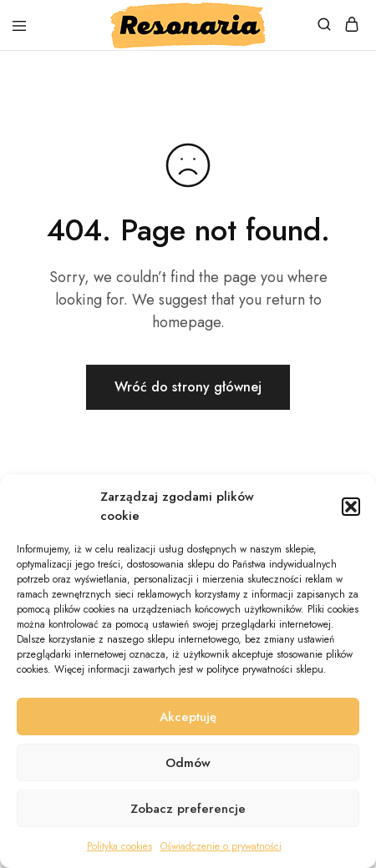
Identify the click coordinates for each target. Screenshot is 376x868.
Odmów (188, 763)
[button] (351, 507)
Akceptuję (188, 717)
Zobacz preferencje (188, 809)
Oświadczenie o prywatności (221, 846)
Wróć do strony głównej (188, 387)
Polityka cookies (119, 846)
